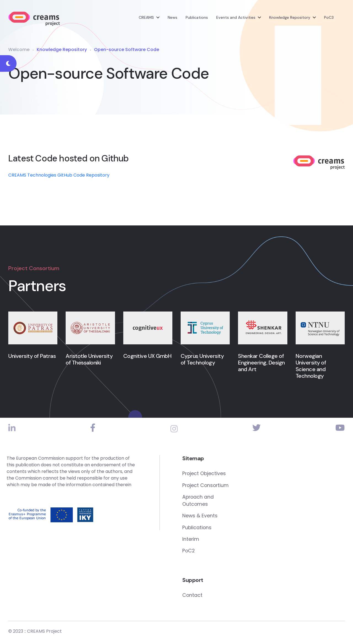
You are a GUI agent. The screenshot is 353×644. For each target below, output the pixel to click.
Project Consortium (239, 486)
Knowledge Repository (290, 18)
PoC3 (329, 18)
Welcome (19, 50)
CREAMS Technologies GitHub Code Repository (59, 176)
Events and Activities (236, 18)
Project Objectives (237, 474)
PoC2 (221, 553)
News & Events (233, 517)
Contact (225, 598)
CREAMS (146, 18)
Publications (197, 18)
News (173, 18)
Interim (223, 541)
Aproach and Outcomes (231, 502)
